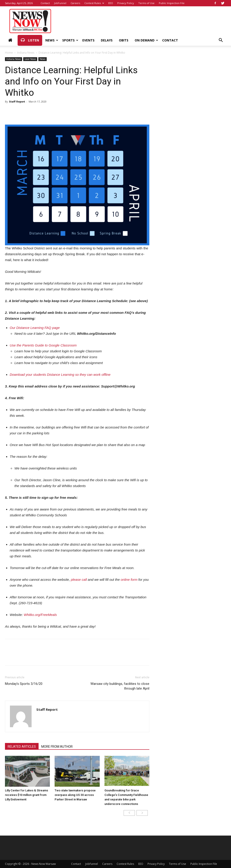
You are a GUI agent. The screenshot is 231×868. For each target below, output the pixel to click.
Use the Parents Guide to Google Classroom (43, 345)
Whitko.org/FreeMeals (40, 615)
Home (9, 53)
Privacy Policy (126, 3)
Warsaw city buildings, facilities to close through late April (120, 686)
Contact (45, 3)
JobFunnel (60, 3)
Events (88, 40)
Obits (124, 40)
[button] (221, 41)
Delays (107, 40)
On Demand (146, 40)
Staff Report (17, 101)
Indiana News (26, 53)
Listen (30, 40)
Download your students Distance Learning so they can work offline (60, 375)
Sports (70, 40)
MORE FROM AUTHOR (57, 747)
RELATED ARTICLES (22, 747)
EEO (111, 3)
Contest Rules (94, 3)
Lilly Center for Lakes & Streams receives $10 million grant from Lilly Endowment (27, 795)
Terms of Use (146, 3)
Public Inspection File (172, 3)
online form (129, 580)
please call (79, 580)
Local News (30, 59)
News (52, 40)
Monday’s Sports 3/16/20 (24, 684)
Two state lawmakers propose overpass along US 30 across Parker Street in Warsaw (75, 795)
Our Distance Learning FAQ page (35, 328)
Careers (75, 3)
